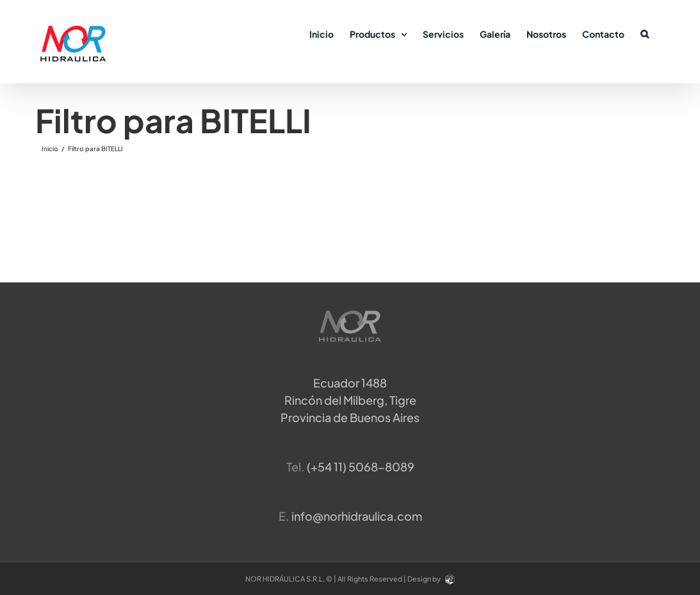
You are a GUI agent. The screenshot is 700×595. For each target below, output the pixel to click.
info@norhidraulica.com (357, 516)
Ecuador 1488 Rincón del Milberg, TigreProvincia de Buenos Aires (350, 400)
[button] (645, 33)
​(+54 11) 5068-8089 (361, 467)
